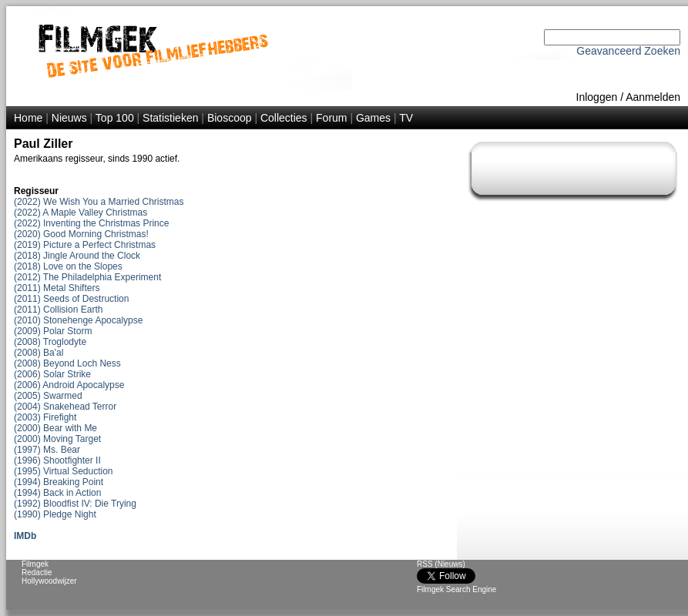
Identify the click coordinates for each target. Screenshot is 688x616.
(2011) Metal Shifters (57, 288)
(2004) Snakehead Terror (65, 407)
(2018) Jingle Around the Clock (77, 256)
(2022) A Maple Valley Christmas (81, 213)
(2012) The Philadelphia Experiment (87, 277)
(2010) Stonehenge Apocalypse (78, 320)
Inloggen (597, 97)
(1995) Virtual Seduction (64, 471)
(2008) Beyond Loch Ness (67, 363)
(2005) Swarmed (48, 396)
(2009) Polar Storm (53, 331)
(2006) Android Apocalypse (69, 385)
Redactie (37, 572)
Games (373, 118)
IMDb (25, 536)
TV (406, 118)
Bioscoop (230, 118)
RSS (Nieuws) (441, 564)
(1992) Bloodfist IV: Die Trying (75, 504)
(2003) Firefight (45, 417)
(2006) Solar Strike (52, 374)
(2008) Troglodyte (50, 342)
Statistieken (170, 118)
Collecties (284, 118)
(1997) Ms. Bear (47, 450)
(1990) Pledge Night (55, 514)
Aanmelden (653, 97)
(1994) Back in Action (57, 493)
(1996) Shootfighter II (57, 460)
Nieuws (69, 118)
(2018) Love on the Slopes (68, 266)
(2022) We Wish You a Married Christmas (99, 202)
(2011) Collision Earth (58, 310)
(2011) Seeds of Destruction (71, 299)
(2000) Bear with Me (55, 428)
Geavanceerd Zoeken (628, 51)
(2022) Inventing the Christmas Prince (91, 223)
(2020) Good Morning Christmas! (81, 234)
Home (28, 118)
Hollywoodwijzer (49, 581)
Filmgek (35, 564)
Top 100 (115, 118)
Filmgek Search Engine (456, 589)
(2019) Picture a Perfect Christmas (85, 245)
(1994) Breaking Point (59, 482)
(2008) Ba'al (39, 353)
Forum (331, 118)
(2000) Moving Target (57, 439)
